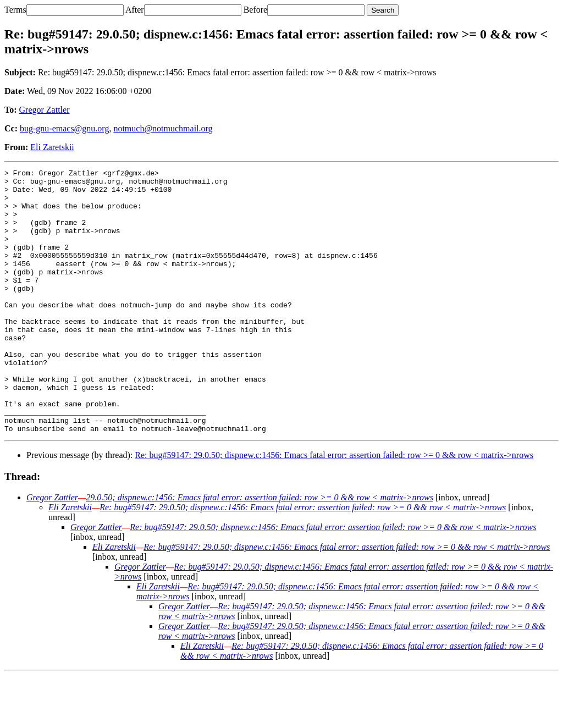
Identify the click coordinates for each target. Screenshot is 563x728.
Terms (15, 10)
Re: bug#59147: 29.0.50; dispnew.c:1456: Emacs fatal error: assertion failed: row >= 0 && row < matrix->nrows (334, 508)
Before (256, 10)
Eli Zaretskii (52, 147)
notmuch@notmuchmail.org (163, 128)
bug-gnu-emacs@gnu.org (64, 128)
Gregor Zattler (45, 110)
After (135, 10)
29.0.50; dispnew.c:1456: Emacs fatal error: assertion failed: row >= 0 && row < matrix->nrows (260, 550)
